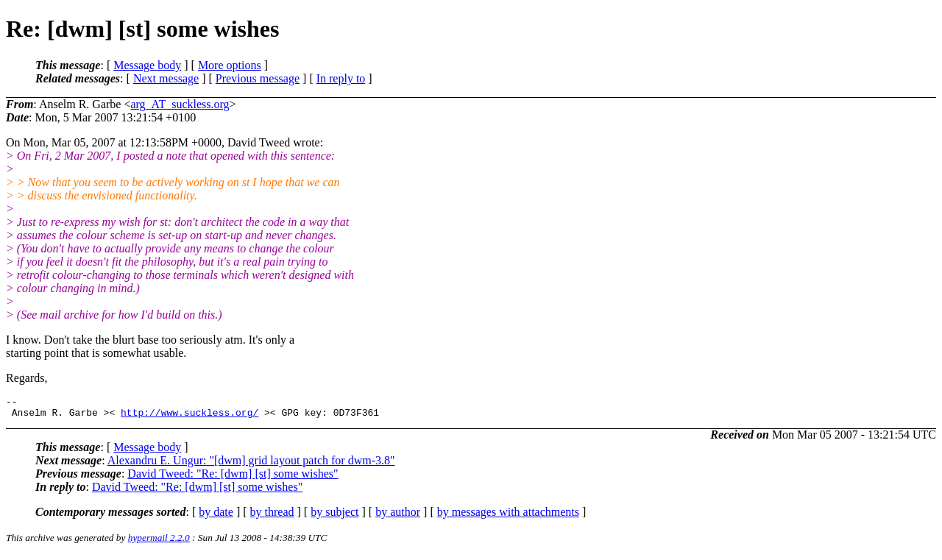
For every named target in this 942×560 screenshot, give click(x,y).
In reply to (341, 78)
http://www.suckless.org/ (190, 417)
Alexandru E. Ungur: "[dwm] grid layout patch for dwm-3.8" (251, 465)
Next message (166, 78)
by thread (272, 516)
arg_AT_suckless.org (180, 104)
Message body (147, 65)
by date (216, 516)
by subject (334, 516)
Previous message (258, 78)
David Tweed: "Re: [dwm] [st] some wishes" (233, 478)
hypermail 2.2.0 (159, 542)
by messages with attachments (508, 516)
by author (398, 516)
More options (230, 65)
